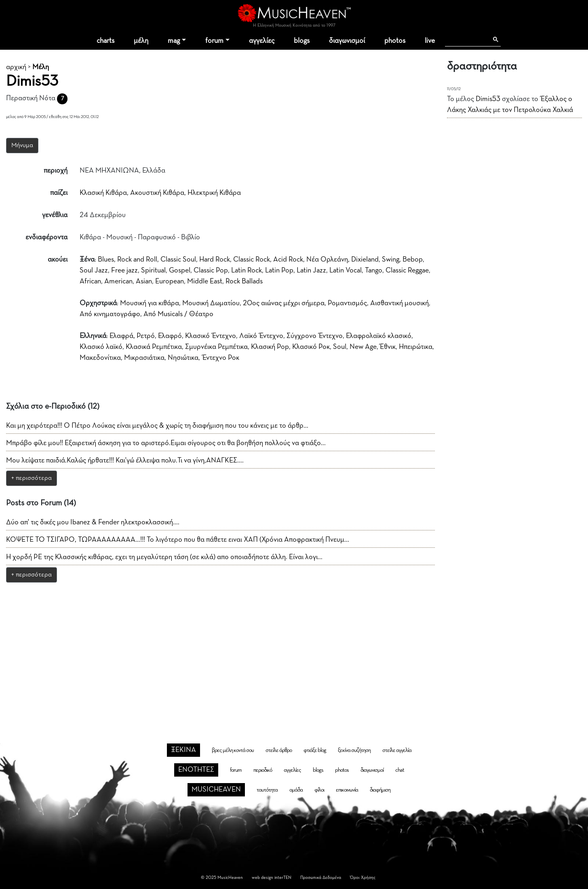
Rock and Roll (137, 260)
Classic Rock (252, 260)
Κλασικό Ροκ (311, 347)
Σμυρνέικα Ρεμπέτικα (216, 347)
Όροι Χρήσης (363, 877)
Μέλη (41, 67)
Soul (340, 347)
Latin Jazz (311, 270)
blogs (302, 41)
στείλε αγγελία (397, 750)
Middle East (205, 281)
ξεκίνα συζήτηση (354, 750)
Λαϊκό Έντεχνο (261, 336)
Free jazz (124, 270)
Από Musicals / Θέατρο (178, 314)
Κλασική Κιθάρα (103, 193)
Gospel (180, 270)
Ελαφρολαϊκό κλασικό (379, 336)
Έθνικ (388, 347)
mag (174, 41)
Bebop (413, 260)
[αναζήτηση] (467, 40)
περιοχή (56, 171)
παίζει (59, 193)
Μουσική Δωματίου (211, 303)
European (170, 281)
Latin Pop (279, 270)
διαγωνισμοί (347, 41)
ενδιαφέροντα (46, 237)
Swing (391, 260)
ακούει (58, 260)
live (430, 41)
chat (400, 770)
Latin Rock (247, 270)
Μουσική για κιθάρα (150, 303)
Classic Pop (211, 270)
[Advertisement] (294, 649)
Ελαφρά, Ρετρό (132, 336)
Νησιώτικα (183, 358)
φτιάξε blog (315, 750)
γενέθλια (55, 215)
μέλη (141, 41)
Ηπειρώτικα (416, 347)
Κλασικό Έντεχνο (211, 336)
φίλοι (319, 790)
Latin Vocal (346, 270)
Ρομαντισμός (347, 303)
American (118, 281)
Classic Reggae (407, 270)
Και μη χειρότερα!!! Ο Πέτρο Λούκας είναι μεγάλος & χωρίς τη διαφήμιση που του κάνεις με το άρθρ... (157, 426)
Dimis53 (488, 99)
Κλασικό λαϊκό (101, 347)
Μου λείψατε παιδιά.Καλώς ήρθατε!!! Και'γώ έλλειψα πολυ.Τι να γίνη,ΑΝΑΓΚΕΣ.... (125, 460)
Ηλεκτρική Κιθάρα (214, 193)
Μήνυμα (22, 146)
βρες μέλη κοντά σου (233, 750)
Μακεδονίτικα (100, 358)
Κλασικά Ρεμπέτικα (154, 347)
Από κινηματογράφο (110, 314)
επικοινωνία (347, 790)
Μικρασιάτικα (144, 358)
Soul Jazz (94, 270)
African (90, 281)
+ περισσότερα (32, 478)
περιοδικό (263, 770)
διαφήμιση (380, 790)
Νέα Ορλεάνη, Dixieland (342, 260)
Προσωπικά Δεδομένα (321, 877)
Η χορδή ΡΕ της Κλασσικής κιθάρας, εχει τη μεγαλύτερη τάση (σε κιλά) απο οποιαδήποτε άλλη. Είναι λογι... (164, 557)
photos (395, 41)
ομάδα (296, 790)
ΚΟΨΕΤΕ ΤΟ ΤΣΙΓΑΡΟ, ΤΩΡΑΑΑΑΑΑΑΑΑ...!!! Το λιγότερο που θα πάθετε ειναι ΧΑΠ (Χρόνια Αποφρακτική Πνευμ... (178, 540)
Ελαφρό (170, 336)
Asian (144, 281)
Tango (374, 270)
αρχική (16, 67)
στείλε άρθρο (279, 750)
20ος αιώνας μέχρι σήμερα (284, 303)
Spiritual (153, 270)
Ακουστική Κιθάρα (157, 193)
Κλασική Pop (270, 347)
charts (105, 41)
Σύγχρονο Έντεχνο (315, 336)
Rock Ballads (244, 281)
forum (214, 41)
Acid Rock (288, 260)
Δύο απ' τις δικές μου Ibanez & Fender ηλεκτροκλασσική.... (93, 522)
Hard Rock (215, 260)
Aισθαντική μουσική (399, 303)
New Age (363, 347)
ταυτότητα (267, 790)
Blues (106, 260)
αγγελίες (262, 41)
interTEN (283, 877)
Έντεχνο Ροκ (221, 358)
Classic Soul (178, 260)
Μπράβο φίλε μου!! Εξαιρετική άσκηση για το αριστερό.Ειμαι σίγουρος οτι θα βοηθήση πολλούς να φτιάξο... (166, 443)
